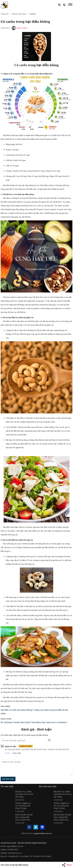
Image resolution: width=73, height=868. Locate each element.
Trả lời (7, 753)
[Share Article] (67, 865)
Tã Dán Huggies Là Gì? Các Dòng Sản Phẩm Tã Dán (23, 806)
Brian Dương (22, 28)
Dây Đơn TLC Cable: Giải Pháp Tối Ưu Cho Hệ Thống (24, 794)
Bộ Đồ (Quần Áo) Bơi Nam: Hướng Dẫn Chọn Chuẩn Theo (24, 817)
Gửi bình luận (8, 779)
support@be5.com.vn (43, 833)
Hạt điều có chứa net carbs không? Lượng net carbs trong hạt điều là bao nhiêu (34, 712)
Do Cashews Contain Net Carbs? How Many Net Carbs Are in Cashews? (34, 722)
